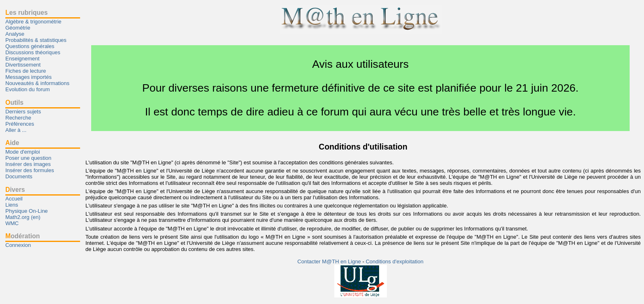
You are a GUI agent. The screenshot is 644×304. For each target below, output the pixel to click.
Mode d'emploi (23, 152)
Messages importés (29, 77)
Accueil (14, 199)
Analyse (15, 34)
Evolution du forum (28, 89)
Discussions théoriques (33, 52)
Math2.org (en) (23, 217)
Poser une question (28, 158)
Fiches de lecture (26, 71)
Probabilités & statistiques (36, 40)
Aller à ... (16, 130)
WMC (12, 223)
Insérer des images (28, 164)
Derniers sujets (23, 112)
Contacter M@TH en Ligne (330, 261)
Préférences (20, 124)
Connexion (18, 245)
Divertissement (23, 65)
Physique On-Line (26, 211)
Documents (19, 176)
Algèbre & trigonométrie (33, 22)
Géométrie (18, 28)
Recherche (18, 118)
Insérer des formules (30, 170)
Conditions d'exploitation (394, 261)
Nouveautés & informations (37, 83)
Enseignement (22, 59)
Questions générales (30, 46)
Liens (12, 205)
